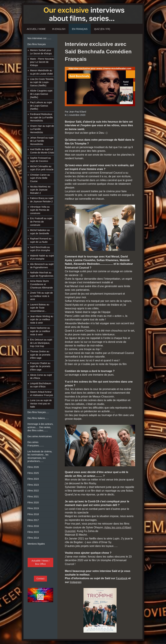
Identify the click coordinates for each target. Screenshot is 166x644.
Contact (40, 579)
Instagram (76, 582)
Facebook (122, 578)
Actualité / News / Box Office (41, 562)
